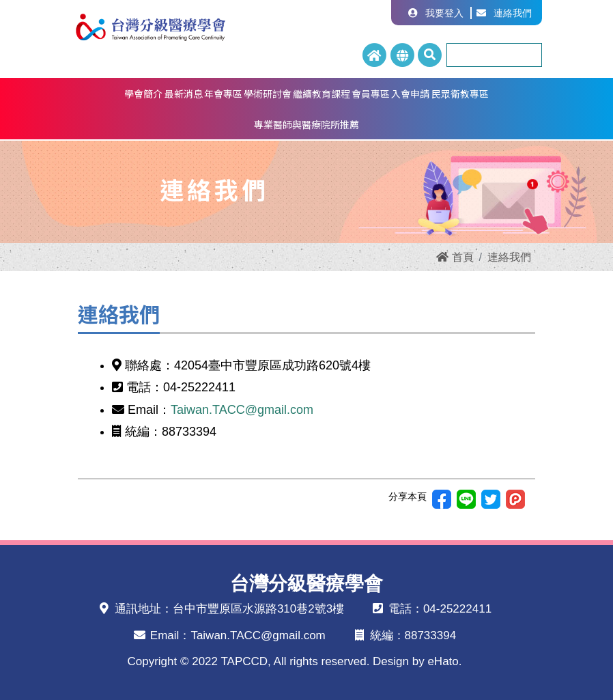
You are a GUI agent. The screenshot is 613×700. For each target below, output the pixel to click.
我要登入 (436, 13)
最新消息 (184, 94)
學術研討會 (268, 94)
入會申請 (410, 94)
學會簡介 (143, 94)
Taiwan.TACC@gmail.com (242, 410)
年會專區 (223, 94)
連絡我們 (504, 13)
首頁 (455, 257)
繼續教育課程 (322, 94)
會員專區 (371, 94)
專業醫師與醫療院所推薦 (306, 124)
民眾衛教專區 (460, 94)
